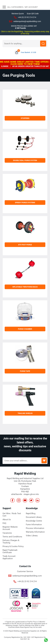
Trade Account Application (9, 557)
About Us (7, 520)
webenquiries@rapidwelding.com (27, 21)
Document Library (34, 517)
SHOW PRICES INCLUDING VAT (24, 26)
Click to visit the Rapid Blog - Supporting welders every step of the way (25, 33)
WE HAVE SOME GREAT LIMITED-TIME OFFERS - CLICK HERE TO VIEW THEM (25, 63)
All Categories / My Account (20, 7)
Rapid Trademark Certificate (10, 551)
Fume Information (34, 525)
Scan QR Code (33, 14)
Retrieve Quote (18, 14)
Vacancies (7, 533)
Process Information (35, 528)
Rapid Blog (31, 513)
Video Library (32, 536)
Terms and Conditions (12, 537)
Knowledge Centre (34, 521)
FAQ (4, 523)
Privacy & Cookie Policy (13, 546)
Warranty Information (35, 532)
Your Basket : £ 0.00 (28, 52)
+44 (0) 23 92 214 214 (27, 17)
